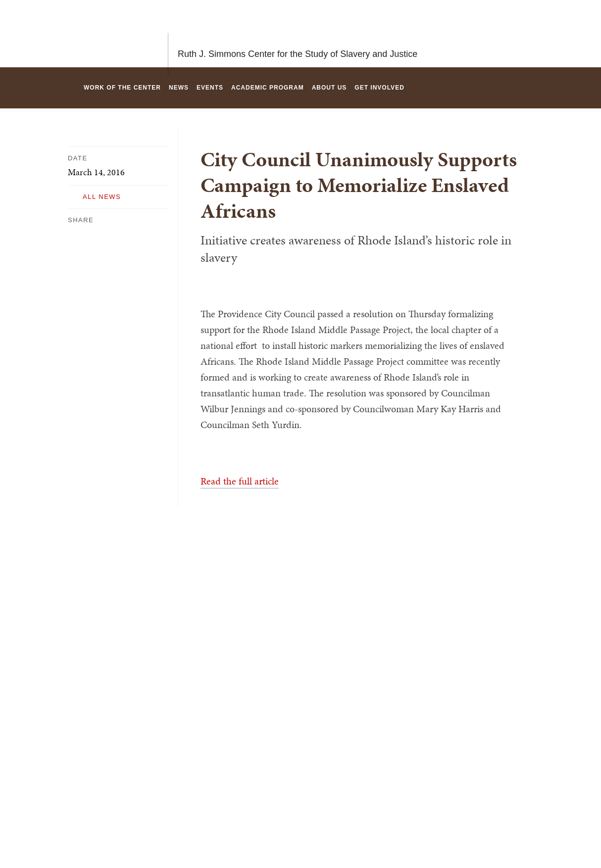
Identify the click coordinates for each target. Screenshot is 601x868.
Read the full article (240, 481)
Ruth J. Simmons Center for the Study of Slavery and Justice (298, 34)
